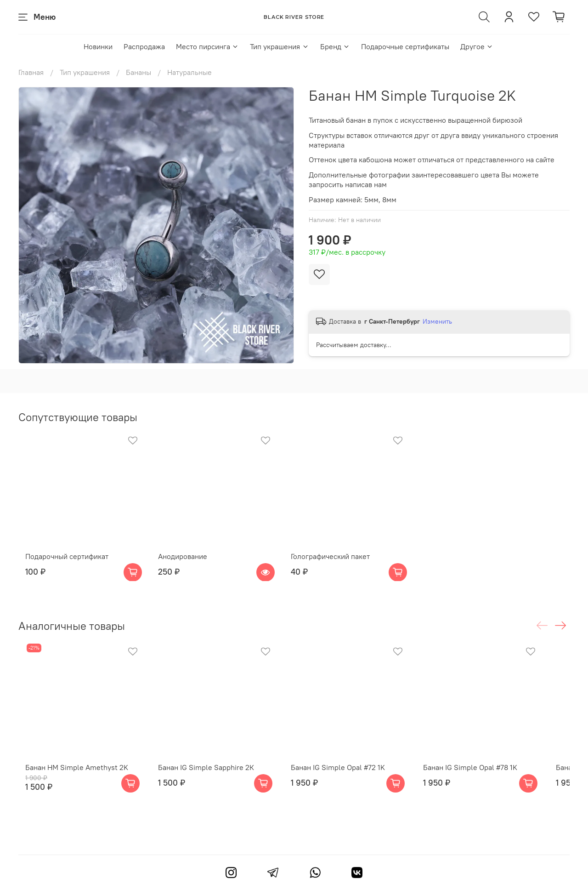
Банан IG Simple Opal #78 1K (491, 786)
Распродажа (144, 46)
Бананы (139, 72)
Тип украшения (279, 46)
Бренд (335, 46)
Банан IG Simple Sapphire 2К (208, 786)
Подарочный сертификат (60, 565)
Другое (477, 46)
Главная (31, 72)
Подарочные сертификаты (405, 46)
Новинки (98, 46)
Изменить (437, 321)
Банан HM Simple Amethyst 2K (70, 786)
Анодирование (185, 565)
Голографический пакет (342, 565)
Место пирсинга (207, 46)
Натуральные (189, 72)
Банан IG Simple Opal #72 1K (349, 786)
